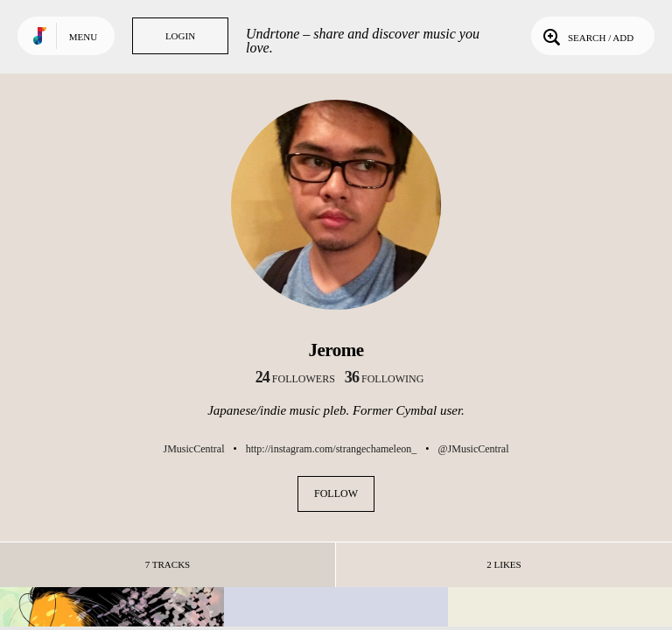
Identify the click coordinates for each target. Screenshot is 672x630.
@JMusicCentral (473, 449)
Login (180, 36)
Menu (83, 37)
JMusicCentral (193, 449)
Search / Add (587, 36)
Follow (336, 493)
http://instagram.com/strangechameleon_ (332, 449)
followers (295, 379)
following (385, 379)
